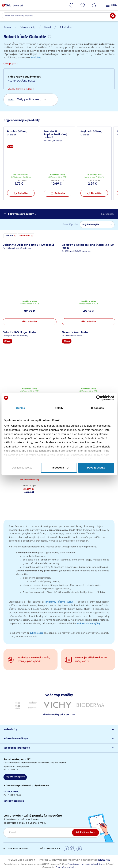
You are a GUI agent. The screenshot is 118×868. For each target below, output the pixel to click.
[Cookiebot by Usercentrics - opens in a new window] (99, 398)
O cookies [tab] (98, 408)
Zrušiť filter (26, 236)
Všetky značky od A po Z (59, 715)
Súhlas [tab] (21, 408)
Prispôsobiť (59, 468)
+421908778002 (12, 792)
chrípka (36, 58)
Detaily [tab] (59, 408)
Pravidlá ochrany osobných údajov (85, 864)
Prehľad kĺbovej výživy (88, 624)
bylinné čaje (36, 633)
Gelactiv (10, 236)
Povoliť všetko (96, 468)
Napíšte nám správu (15, 777)
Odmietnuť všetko (22, 468)
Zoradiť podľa (70, 225)
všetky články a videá (21, 89)
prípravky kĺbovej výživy (59, 602)
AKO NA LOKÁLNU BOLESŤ (22, 81)
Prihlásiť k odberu (85, 832)
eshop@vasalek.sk (14, 801)
